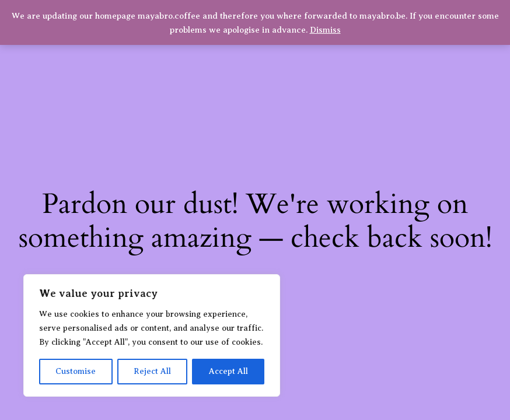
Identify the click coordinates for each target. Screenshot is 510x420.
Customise (76, 371)
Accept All (228, 371)
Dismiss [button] (325, 30)
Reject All (152, 371)
